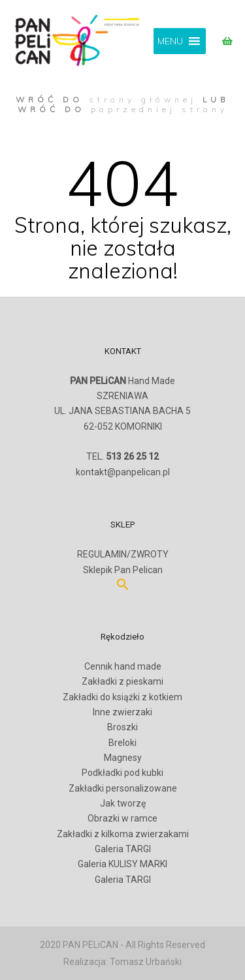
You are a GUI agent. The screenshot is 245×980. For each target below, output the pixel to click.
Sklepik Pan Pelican (123, 570)
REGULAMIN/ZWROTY (123, 554)
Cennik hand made (123, 666)
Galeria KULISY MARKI (122, 864)
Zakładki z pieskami (122, 681)
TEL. (122, 456)
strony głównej (143, 99)
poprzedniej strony (159, 109)
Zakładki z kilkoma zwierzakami (123, 834)
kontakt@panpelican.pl (123, 472)
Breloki (122, 743)
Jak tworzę (123, 803)
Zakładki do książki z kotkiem (122, 697)
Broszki (122, 727)
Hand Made (122, 381)
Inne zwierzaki (122, 712)
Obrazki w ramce (122, 818)
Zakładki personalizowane (123, 788)
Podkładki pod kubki (122, 773)
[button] (170, 41)
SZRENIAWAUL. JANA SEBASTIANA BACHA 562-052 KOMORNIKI (122, 419)
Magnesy (123, 758)
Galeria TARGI (123, 849)
